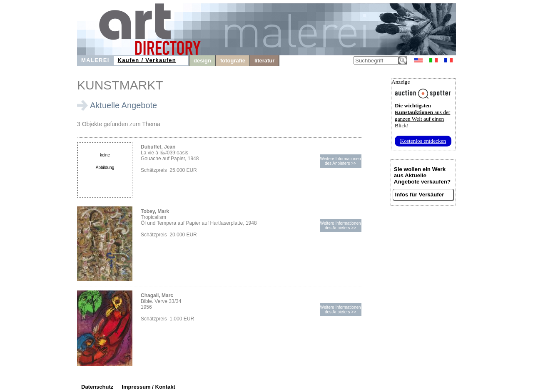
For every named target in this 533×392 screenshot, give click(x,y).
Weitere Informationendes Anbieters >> (340, 161)
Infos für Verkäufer (420, 195)
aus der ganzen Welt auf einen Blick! (422, 115)
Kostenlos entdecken (423, 141)
